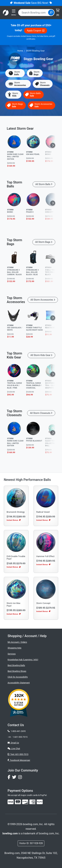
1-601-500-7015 (20, 737)
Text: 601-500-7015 (18, 754)
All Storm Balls (44, 184)
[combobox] (34, 13)
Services (12, 654)
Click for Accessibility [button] (18, 677)
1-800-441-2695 (17, 731)
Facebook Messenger (19, 760)
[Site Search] (51, 13)
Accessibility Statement (19, 683)
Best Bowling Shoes (17, 671)
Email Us (13, 743)
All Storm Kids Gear (41, 355)
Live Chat (14, 748)
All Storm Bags (44, 242)
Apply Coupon (36, 31)
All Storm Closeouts (41, 413)
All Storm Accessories (43, 300)
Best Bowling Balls (16, 665)
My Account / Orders (17, 642)
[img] (40, 802)
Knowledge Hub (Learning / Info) (23, 660)
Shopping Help (14, 648)
